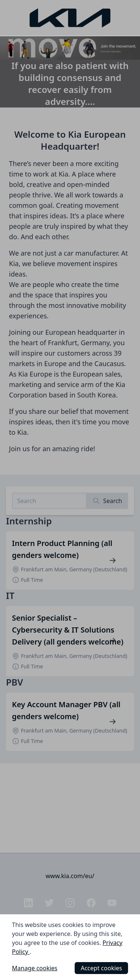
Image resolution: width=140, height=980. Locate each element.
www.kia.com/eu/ (70, 876)
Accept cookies (101, 968)
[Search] (107, 501)
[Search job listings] (49, 501)
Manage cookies (35, 968)
